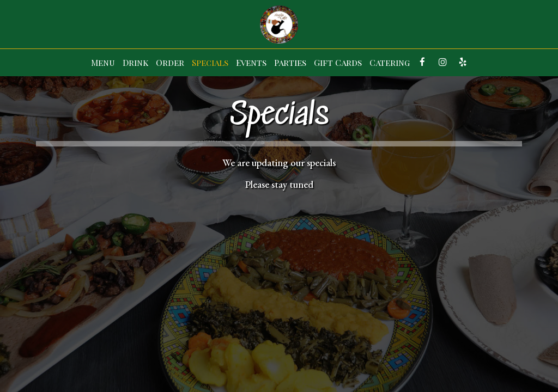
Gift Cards (338, 63)
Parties (290, 63)
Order (170, 63)
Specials (210, 63)
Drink (135, 63)
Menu (103, 63)
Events (251, 63)
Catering (390, 63)
